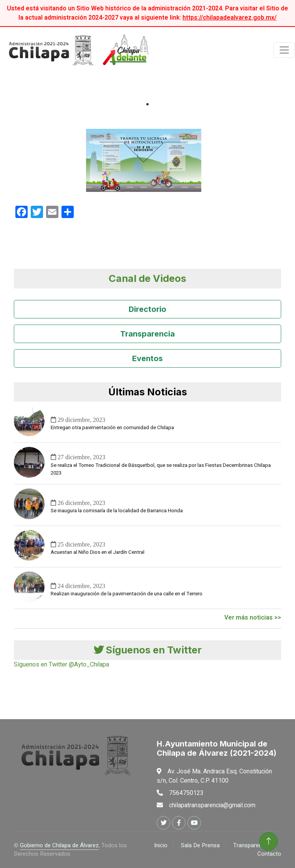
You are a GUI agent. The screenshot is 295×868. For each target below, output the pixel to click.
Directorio (147, 309)
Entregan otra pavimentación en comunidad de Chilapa (112, 428)
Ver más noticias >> (253, 618)
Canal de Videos (147, 278)
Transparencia (147, 334)
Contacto (269, 854)
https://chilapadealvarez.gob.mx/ (230, 18)
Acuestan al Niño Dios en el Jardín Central (98, 552)
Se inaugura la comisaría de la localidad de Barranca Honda (117, 511)
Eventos (147, 358)
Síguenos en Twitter (148, 650)
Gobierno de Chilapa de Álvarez (59, 845)
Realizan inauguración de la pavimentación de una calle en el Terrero (127, 594)
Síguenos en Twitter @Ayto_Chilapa (61, 665)
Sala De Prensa (200, 845)
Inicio (161, 845)
